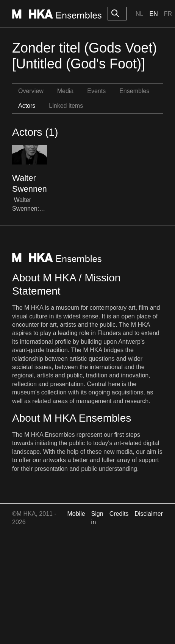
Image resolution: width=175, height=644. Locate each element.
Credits (119, 514)
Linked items (66, 106)
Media (66, 91)
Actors (27, 106)
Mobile (76, 514)
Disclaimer (149, 514)
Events (96, 91)
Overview (31, 91)
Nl (139, 14)
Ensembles (134, 91)
